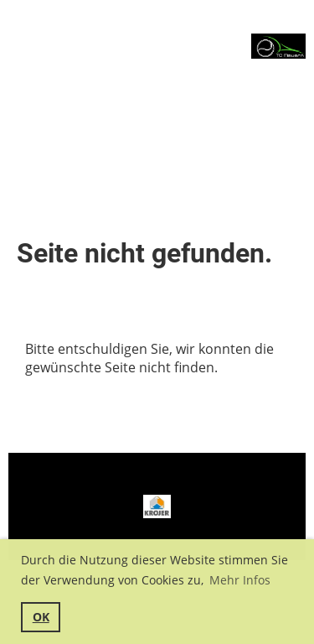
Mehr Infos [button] (240, 580)
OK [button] (41, 617)
